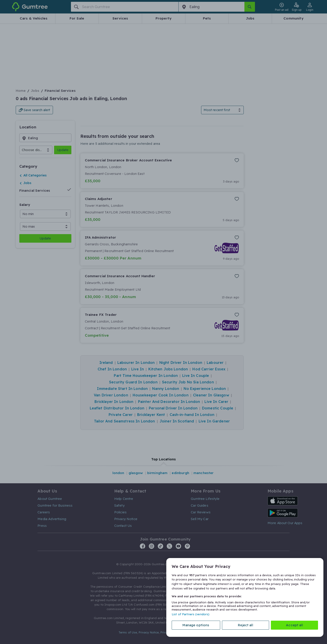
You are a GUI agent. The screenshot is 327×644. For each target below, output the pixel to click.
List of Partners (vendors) (191, 614)
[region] (245, 597)
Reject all (246, 625)
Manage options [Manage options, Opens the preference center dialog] (196, 625)
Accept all (294, 625)
